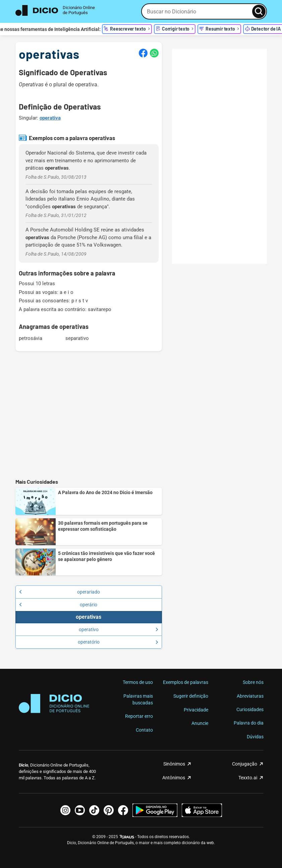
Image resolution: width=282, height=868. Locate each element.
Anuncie (200, 723)
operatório (118, 642)
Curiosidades (250, 709)
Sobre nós (253, 682)
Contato (144, 730)
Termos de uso (138, 682)
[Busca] (259, 11)
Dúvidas (255, 737)
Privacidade (196, 710)
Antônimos (174, 778)
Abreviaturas (250, 696)
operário (58, 605)
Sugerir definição (191, 696)
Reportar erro (139, 716)
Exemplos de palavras (186, 682)
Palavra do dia (249, 723)
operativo (119, 630)
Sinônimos (174, 764)
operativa (50, 118)
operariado (60, 592)
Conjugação (245, 764)
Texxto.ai (248, 778)
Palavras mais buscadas (138, 699)
